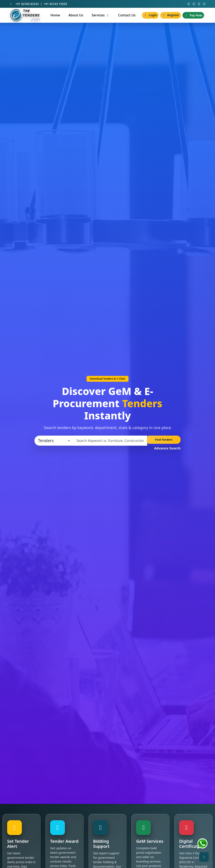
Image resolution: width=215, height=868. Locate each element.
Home (55, 17)
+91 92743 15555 (55, 5)
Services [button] (101, 17)
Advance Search (167, 450)
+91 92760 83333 (27, 5)
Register (170, 17)
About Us (76, 17)
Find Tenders (164, 442)
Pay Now (193, 17)
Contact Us (127, 17)
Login (150, 17)
